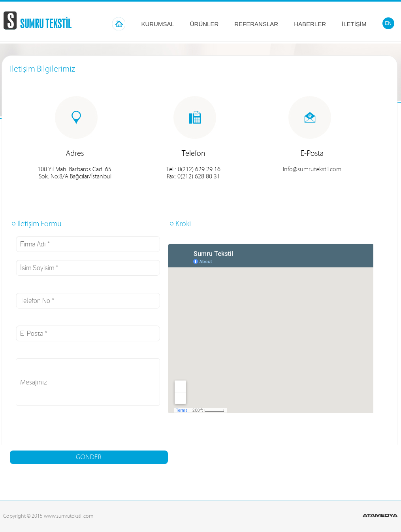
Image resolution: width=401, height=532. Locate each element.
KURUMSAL (157, 24)
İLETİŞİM (354, 24)
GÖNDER (89, 457)
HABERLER (310, 24)
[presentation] (70, 429)
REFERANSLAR (256, 24)
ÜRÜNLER (204, 24)
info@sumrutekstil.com (312, 169)
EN (388, 23)
